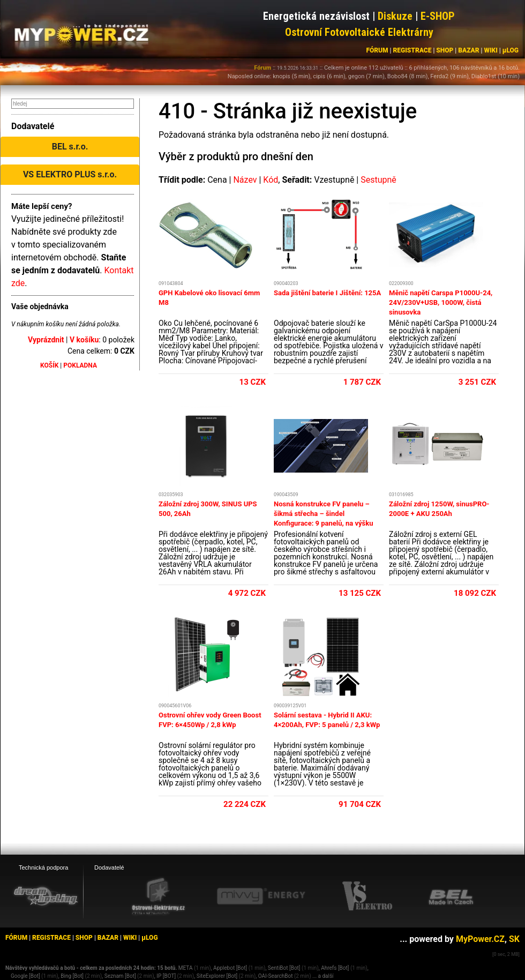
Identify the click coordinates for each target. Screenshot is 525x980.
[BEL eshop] (451, 896)
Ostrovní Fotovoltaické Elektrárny (359, 32)
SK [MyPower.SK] (514, 939)
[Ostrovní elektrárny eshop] (159, 897)
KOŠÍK (49, 365)
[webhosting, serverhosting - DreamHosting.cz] (46, 896)
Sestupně (378, 180)
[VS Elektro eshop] (367, 896)
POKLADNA (80, 365)
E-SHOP (438, 16)
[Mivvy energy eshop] (261, 896)
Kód (271, 180)
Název (245, 180)
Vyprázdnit (46, 340)
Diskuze (395, 16)
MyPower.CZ (480, 939)
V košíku (84, 340)
